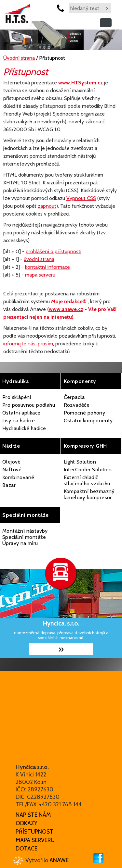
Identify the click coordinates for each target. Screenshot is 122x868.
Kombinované (18, 477)
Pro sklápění (17, 397)
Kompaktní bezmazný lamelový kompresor (89, 494)
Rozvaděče (77, 405)
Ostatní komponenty (88, 421)
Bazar (9, 485)
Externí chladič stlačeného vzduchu (87, 480)
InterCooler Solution (88, 470)
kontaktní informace (47, 267)
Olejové (12, 462)
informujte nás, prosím (28, 344)
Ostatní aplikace (21, 413)
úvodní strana (39, 259)
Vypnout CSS (81, 198)
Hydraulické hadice (24, 428)
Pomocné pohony (85, 413)
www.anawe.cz (66, 309)
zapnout (47, 206)
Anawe (59, 860)
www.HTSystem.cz (81, 83)
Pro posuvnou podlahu (29, 405)
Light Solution (80, 462)
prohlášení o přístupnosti (54, 251)
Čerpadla (74, 397)
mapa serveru (40, 275)
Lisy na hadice (19, 421)
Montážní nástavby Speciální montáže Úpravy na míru (25, 537)
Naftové (12, 470)
